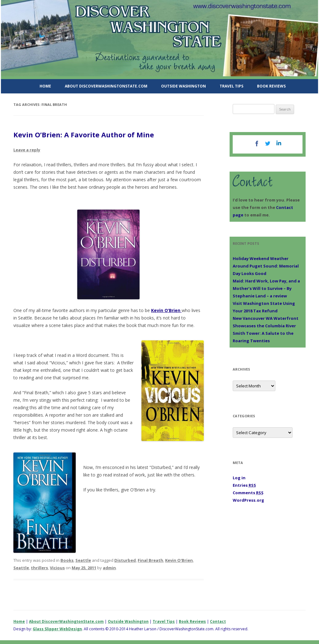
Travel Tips (231, 86)
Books (67, 560)
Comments (248, 493)
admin (109, 568)
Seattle (83, 560)
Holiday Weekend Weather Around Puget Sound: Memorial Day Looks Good (266, 266)
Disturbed (125, 560)
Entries (244, 485)
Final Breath (150, 560)
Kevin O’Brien (166, 310)
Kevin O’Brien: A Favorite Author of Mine (84, 135)
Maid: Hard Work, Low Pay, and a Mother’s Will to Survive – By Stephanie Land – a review (266, 288)
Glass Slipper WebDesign (57, 629)
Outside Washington (183, 86)
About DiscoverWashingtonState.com (106, 86)
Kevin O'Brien (179, 560)
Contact (218, 621)
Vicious (57, 568)
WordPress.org (248, 500)
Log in (239, 478)
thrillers (39, 568)
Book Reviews (271, 86)
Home (45, 86)
